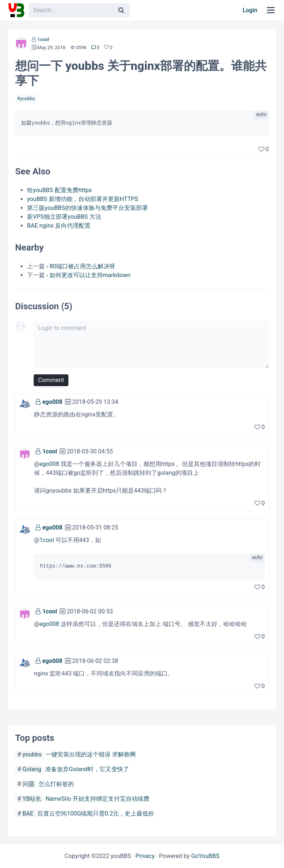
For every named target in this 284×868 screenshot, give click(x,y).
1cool (43, 39)
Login (250, 10)
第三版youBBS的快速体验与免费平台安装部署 (87, 208)
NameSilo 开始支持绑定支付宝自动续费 (97, 799)
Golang (32, 769)
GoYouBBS (205, 856)
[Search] (121, 10)
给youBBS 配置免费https (59, 190)
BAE (28, 813)
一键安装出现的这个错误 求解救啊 (91, 754)
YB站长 (32, 799)
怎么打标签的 (56, 784)
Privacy (145, 856)
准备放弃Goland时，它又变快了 (87, 769)
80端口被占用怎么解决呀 (82, 266)
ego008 (52, 402)
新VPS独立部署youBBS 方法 (64, 217)
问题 (28, 784)
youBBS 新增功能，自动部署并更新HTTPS (83, 199)
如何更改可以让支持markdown (90, 275)
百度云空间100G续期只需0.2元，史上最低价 (96, 813)
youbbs (28, 98)
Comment (51, 380)
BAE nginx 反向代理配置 (59, 226)
